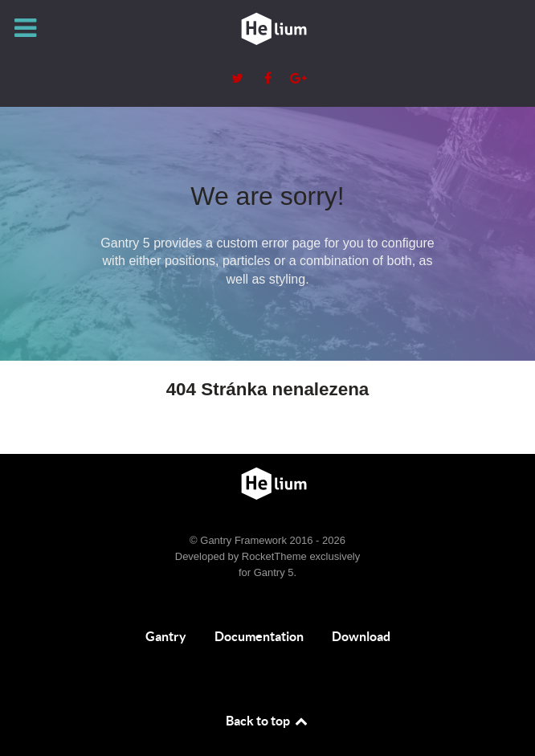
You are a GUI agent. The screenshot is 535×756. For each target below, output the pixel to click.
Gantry (166, 636)
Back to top (267, 721)
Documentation (259, 636)
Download (361, 636)
